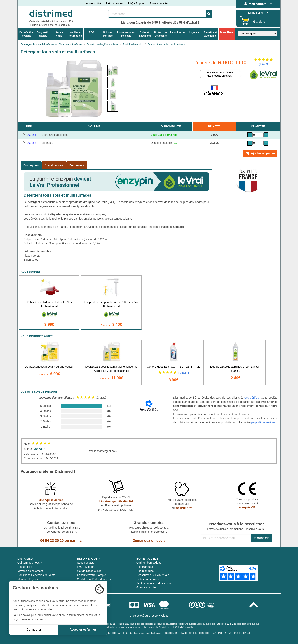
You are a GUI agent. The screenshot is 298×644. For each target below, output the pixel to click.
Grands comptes (147, 587)
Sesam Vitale (59, 34)
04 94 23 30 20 (52, 541)
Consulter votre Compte (91, 575)
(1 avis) (264, 64)
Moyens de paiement (30, 571)
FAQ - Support (137, 3)
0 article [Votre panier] (259, 22)
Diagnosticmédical (43, 34)
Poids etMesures (108, 34)
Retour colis (25, 567)
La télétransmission (148, 579)
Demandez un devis (149, 541)
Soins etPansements (144, 34)
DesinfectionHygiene (26, 34)
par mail (77, 541)
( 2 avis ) (184, 373)
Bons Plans (226, 32)
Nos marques (145, 567)
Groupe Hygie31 (159, 616)
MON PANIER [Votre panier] (258, 13)
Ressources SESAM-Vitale (153, 575)
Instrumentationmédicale (126, 34)
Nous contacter (159, 3)
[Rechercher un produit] (157, 14)
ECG (92, 32)
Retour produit (114, 3)
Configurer (34, 630)
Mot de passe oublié (89, 571)
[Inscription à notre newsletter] (226, 538)
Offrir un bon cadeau (149, 563)
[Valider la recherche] (209, 14)
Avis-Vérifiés (251, 398)
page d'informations (263, 422)
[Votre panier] (245, 20)
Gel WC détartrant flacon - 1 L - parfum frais (173, 367)
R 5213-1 (228, 624)
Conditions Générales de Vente (36, 575)
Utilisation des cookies (33, 619)
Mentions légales (28, 579)
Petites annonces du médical (154, 583)
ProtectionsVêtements (161, 34)
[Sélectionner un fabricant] (257, 34)
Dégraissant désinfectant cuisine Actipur (49, 367)
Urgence (194, 32)
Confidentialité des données (94, 579)
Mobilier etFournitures (75, 34)
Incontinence (177, 32)
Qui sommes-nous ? (30, 563)
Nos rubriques (145, 571)
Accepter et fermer (83, 630)
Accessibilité (93, 3)
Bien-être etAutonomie (210, 34)
